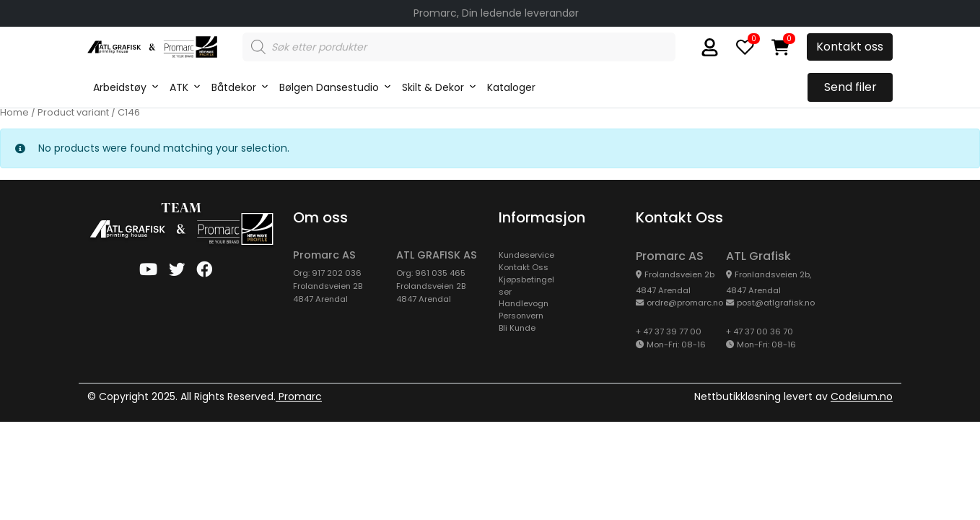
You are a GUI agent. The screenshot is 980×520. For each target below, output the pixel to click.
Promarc (299, 396)
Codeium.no (862, 396)
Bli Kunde (517, 328)
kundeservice (526, 255)
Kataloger (511, 87)
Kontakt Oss (524, 267)
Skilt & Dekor (433, 87)
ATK (179, 87)
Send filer (850, 87)
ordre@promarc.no (685, 303)
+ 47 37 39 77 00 (669, 331)
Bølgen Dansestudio (329, 87)
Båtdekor (234, 87)
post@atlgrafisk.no (776, 303)
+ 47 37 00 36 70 (760, 331)
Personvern (521, 316)
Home (14, 112)
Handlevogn (524, 303)
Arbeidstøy (120, 87)
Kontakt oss (850, 47)
